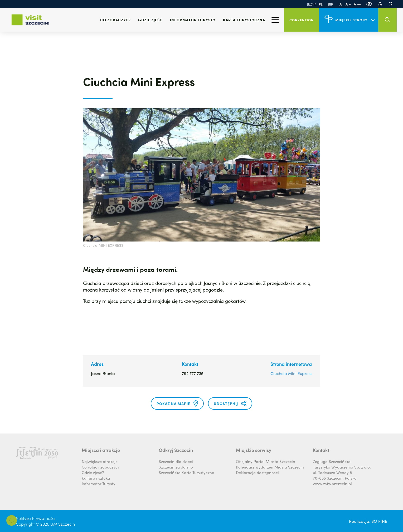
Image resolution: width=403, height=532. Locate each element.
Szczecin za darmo (176, 467)
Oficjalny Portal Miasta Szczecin (266, 461)
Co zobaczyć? (115, 20)
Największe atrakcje (100, 461)
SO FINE (379, 521)
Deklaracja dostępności (257, 472)
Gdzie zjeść (150, 20)
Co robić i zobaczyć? (101, 467)
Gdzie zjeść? (93, 472)
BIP (331, 4)
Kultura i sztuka (96, 478)
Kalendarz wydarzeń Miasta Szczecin (270, 467)
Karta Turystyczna (244, 20)
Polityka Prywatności (36, 518)
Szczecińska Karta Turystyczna (186, 472)
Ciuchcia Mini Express (291, 373)
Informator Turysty (99, 483)
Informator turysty (193, 20)
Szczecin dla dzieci (176, 461)
